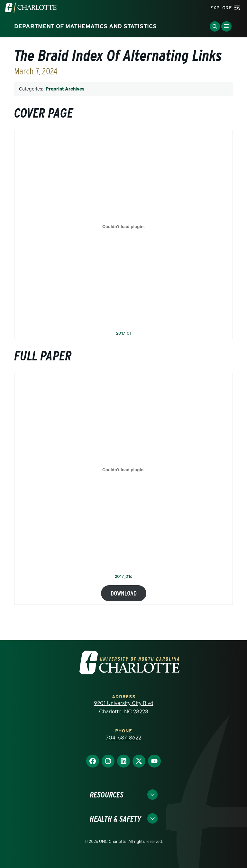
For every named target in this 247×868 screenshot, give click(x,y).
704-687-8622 (123, 738)
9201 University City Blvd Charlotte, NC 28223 (124, 707)
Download (124, 593)
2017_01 (124, 334)
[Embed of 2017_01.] (123, 227)
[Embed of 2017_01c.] (123, 470)
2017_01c (123, 577)
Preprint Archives (65, 89)
